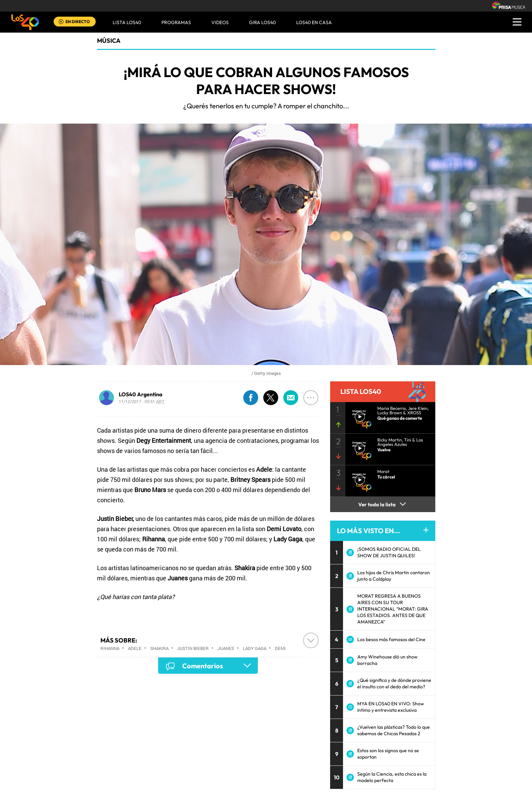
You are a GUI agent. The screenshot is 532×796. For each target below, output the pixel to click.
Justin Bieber (193, 648)
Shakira (159, 648)
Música (109, 41)
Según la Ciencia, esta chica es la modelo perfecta (392, 777)
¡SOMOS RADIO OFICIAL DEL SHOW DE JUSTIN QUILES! (389, 552)
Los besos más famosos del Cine (391, 639)
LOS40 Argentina (141, 394)
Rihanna (110, 648)
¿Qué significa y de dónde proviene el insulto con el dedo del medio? (394, 683)
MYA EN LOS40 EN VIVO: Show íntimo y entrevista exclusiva (391, 707)
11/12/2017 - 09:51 (142, 401)
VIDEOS (220, 22)
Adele (135, 648)
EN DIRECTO (78, 22)
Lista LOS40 (127, 22)
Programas (176, 22)
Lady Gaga (255, 648)
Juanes (226, 648)
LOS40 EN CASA (314, 22)
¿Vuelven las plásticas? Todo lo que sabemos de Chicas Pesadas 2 (394, 730)
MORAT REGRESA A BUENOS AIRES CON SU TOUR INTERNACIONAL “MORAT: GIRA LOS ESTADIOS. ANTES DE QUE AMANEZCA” (393, 609)
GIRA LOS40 (262, 22)
